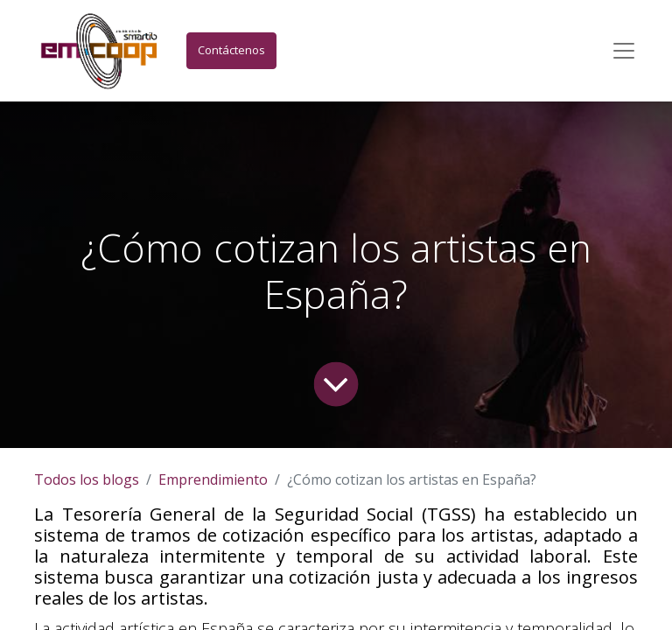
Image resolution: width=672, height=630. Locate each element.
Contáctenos (231, 50)
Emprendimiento (213, 479)
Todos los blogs (87, 479)
